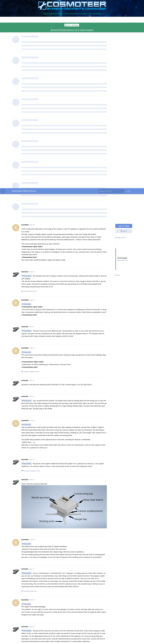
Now (117, 87)
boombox (28, 88)
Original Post (120, 49)
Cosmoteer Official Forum (24, 3)
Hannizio (27, 116)
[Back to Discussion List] (3, 3)
